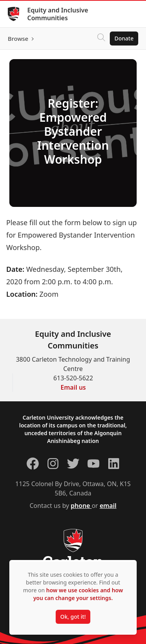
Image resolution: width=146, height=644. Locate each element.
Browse (18, 38)
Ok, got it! (73, 617)
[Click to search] (101, 38)
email (108, 506)
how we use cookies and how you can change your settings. (78, 594)
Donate (124, 38)
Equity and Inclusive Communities (58, 14)
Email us (73, 387)
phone (81, 506)
